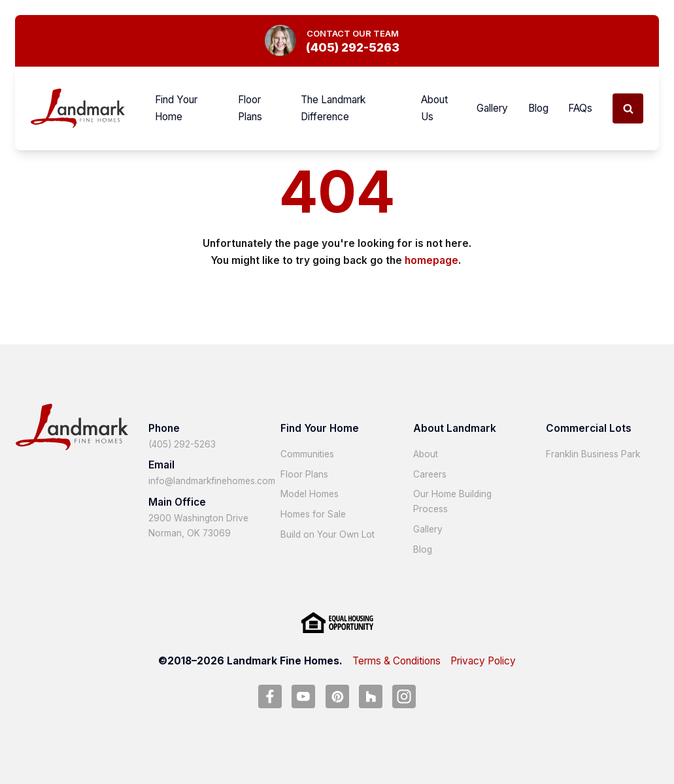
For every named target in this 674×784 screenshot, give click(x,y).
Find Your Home (176, 108)
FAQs (580, 108)
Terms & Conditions (396, 661)
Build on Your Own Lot (328, 534)
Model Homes (310, 494)
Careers (430, 474)
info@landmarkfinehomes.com (212, 481)
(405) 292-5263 (182, 444)
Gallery (492, 108)
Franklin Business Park (593, 454)
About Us (434, 108)
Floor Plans (250, 108)
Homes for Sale (313, 514)
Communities (307, 454)
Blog (538, 108)
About (426, 454)
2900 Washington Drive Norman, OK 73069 (198, 526)
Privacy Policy (483, 661)
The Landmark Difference (333, 108)
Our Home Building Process (452, 501)
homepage (431, 260)
